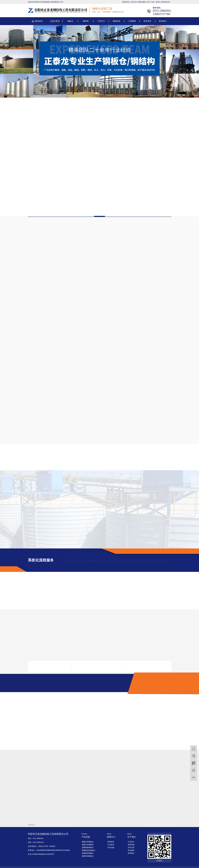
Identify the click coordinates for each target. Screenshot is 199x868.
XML (153, 2)
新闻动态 (117, 21)
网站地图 (142, 2)
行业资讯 (111, 845)
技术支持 (147, 21)
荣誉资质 (131, 845)
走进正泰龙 (55, 21)
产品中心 (101, 21)
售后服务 (131, 850)
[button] (96, 93)
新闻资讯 (111, 842)
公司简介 (131, 842)
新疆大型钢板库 (88, 845)
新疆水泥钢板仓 (88, 842)
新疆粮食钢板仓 (88, 847)
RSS (148, 2)
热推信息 (126, 2)
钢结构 (86, 21)
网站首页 (39, 21)
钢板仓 (70, 21)
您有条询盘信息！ (164, 2)
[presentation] (3, 61)
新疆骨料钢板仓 (88, 853)
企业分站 (134, 2)
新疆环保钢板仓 (88, 856)
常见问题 (111, 847)
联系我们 (163, 21)
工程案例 (132, 21)
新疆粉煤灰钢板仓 (89, 850)
